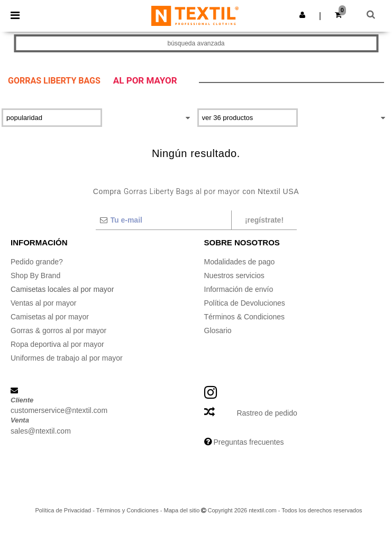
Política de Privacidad (63, 510)
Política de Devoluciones (245, 303)
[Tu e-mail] (163, 220)
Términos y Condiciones (127, 510)
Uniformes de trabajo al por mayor (67, 358)
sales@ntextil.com (41, 431)
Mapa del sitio (182, 510)
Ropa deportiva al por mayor (57, 344)
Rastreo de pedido (267, 413)
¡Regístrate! (264, 220)
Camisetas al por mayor (50, 317)
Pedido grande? (37, 262)
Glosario (218, 330)
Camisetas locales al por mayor (62, 289)
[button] (302, 15)
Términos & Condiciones (245, 317)
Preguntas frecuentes (248, 442)
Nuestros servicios (234, 275)
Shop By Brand (35, 275)
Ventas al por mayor (44, 303)
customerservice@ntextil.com (59, 410)
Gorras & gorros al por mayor (58, 330)
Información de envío (239, 289)
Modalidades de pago (240, 262)
